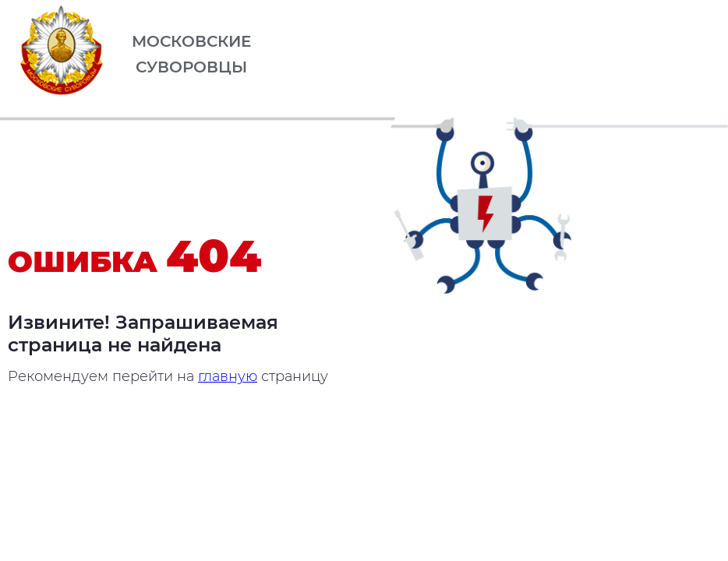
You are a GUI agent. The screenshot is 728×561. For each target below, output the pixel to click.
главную (228, 376)
